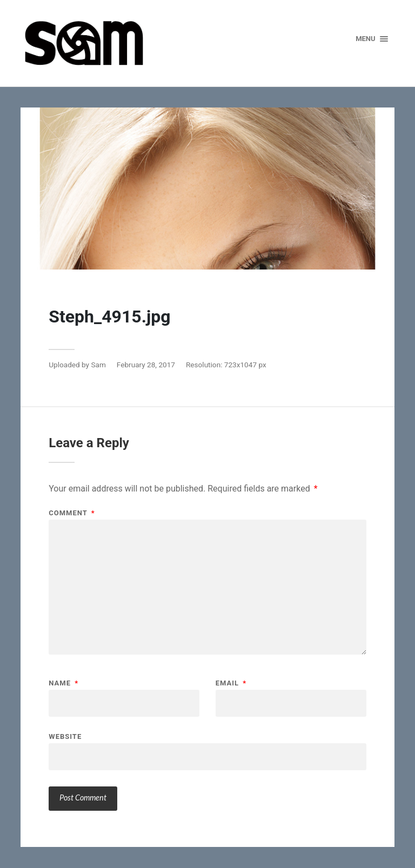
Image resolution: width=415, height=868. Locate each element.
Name (63, 683)
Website (65, 736)
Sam (98, 365)
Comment (72, 513)
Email (231, 683)
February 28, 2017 (146, 365)
